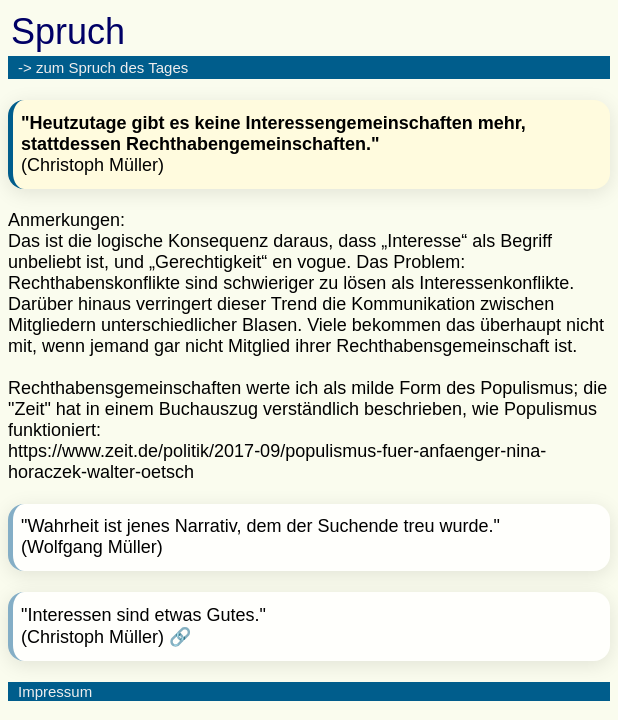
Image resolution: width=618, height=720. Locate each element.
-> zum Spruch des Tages (103, 67)
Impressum (55, 691)
